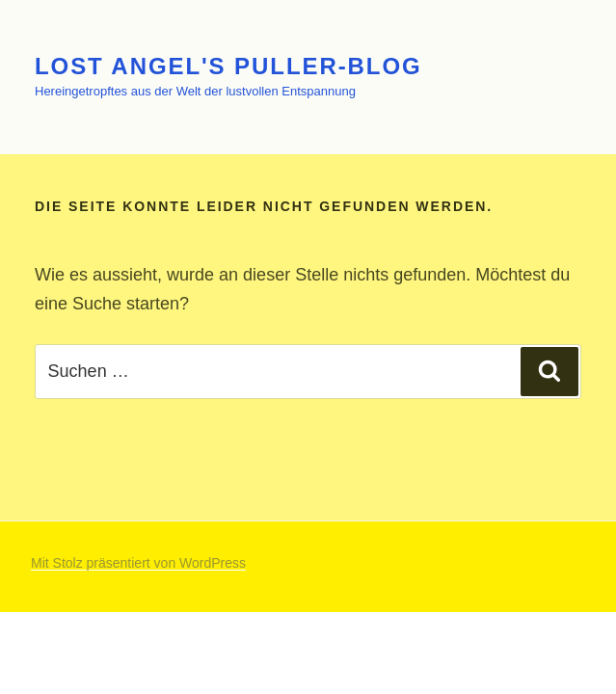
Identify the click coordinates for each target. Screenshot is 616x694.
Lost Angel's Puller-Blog (228, 66)
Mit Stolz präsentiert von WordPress (138, 563)
